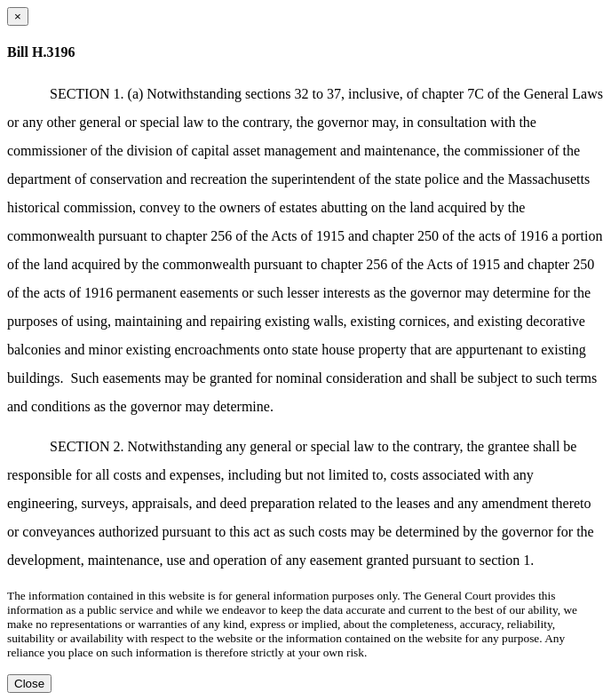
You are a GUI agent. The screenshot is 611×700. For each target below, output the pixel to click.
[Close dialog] (18, 16)
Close (29, 684)
